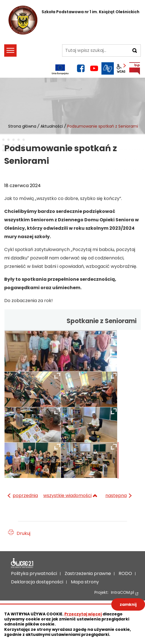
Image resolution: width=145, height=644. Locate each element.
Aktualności (52, 126)
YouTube (94, 68)
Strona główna (22, 126)
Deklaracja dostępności (22, 563)
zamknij (128, 604)
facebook (81, 68)
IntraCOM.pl (123, 593)
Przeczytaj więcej (83, 614)
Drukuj (23, 533)
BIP (135, 68)
